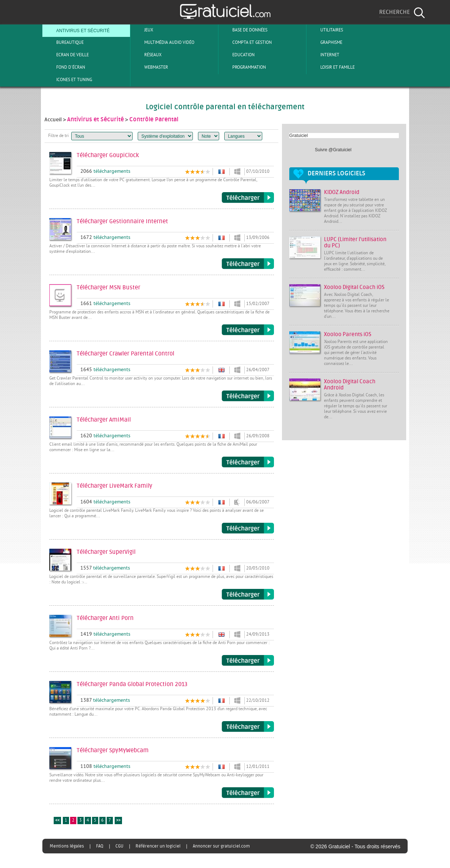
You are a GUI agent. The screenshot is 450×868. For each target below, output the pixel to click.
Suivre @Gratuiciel (333, 150)
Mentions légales (67, 846)
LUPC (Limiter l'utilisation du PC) (355, 243)
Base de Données (244, 30)
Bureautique (64, 42)
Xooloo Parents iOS (348, 334)
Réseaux (147, 55)
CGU (119, 846)
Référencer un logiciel (158, 846)
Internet (324, 55)
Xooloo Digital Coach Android (350, 385)
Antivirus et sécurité (77, 30)
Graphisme (325, 42)
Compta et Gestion (246, 42)
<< (57, 821)
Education (237, 55)
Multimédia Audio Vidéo (163, 42)
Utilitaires (326, 30)
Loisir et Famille (331, 67)
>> (118, 821)
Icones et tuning (68, 80)
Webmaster (150, 67)
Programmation (243, 67)
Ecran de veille (66, 55)
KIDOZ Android (342, 192)
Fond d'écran (65, 67)
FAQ (100, 846)
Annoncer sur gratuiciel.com (221, 846)
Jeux (143, 30)
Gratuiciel (299, 136)
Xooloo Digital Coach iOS (354, 287)
